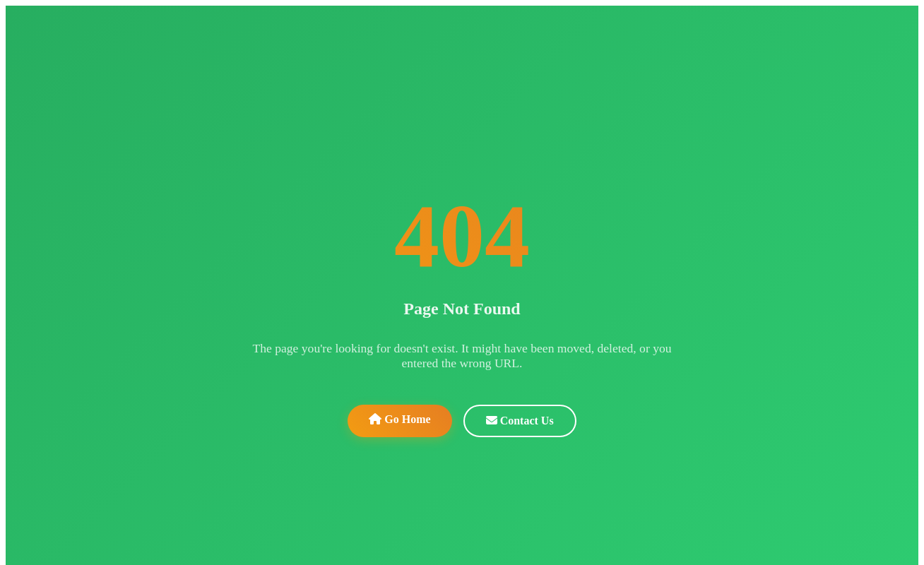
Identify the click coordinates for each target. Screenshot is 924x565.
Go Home (399, 419)
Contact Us (520, 421)
